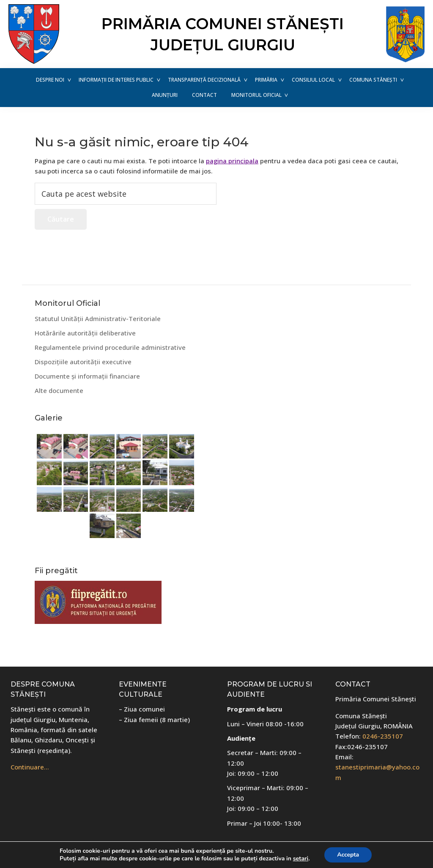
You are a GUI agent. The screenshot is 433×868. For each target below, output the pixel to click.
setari (300, 859)
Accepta (348, 855)
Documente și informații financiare (87, 376)
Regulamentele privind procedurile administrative (110, 347)
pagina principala (232, 161)
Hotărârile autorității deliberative (85, 333)
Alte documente (59, 390)
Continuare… (30, 767)
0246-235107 (383, 736)
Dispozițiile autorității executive (83, 362)
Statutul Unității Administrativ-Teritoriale (98, 319)
